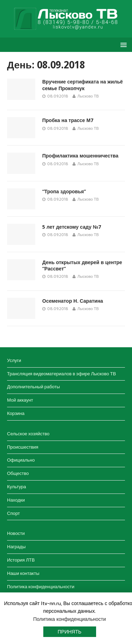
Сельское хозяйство (28, 434)
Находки (16, 500)
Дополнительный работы (33, 387)
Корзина (16, 413)
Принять (70, 632)
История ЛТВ (21, 560)
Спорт (14, 513)
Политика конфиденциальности (41, 587)
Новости (16, 533)
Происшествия (23, 447)
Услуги (14, 360)
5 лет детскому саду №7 (72, 227)
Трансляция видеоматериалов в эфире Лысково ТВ (61, 374)
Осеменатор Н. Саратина (73, 301)
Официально (21, 460)
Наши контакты (23, 573)
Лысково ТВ (88, 96)
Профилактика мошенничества (80, 156)
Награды (16, 547)
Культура (17, 487)
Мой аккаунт (20, 400)
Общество (18, 473)
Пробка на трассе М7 (68, 120)
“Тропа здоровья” (64, 192)
